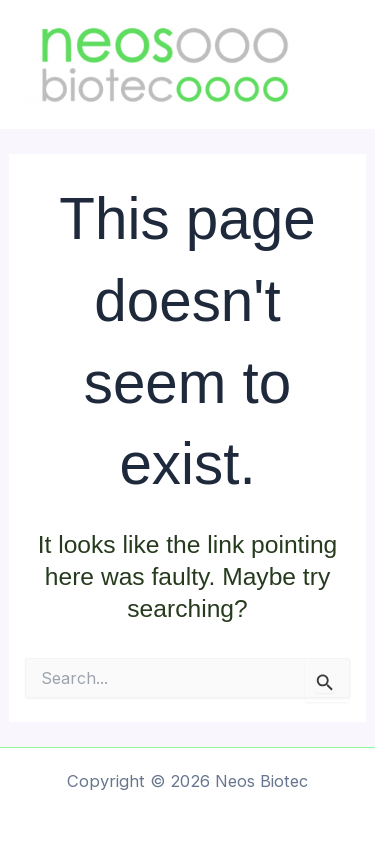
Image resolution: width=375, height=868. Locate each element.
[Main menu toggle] (352, 64)
